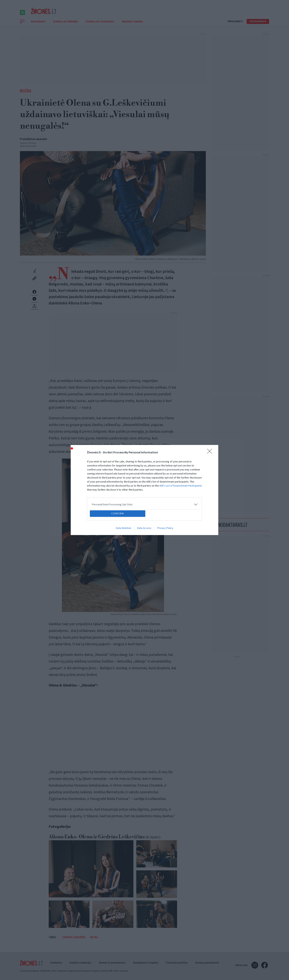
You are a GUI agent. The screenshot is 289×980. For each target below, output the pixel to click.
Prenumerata (258, 26)
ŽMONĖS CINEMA (133, 26)
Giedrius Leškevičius (74, 941)
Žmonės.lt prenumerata (112, 963)
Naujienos (38, 26)
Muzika (26, 95)
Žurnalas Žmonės (66, 26)
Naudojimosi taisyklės (146, 963)
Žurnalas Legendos (100, 26)
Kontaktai (56, 963)
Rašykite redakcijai (80, 963)
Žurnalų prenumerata (207, 963)
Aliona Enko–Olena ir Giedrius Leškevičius (105, 841)
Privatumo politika (177, 963)
